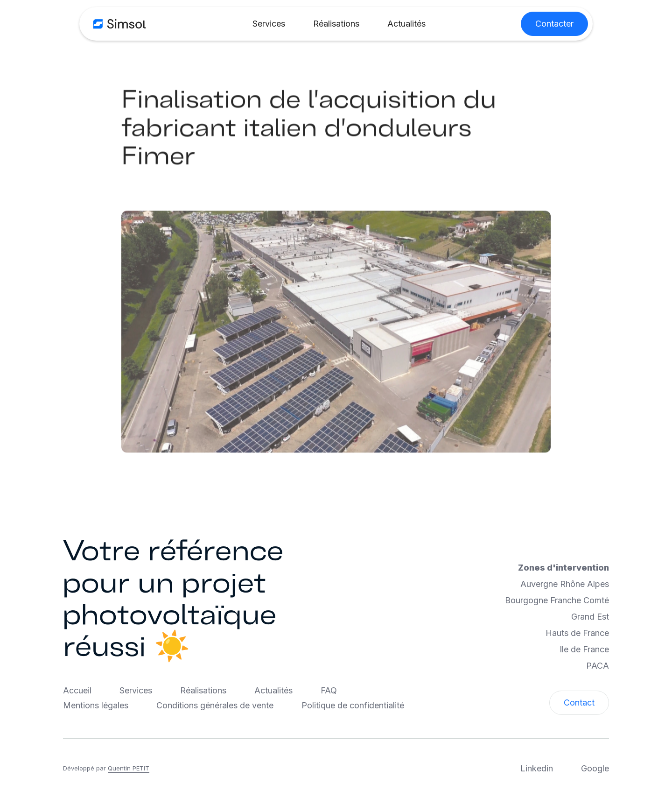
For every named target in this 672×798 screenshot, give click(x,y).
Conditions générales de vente (215, 705)
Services (269, 24)
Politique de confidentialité (353, 705)
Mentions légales (96, 705)
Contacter (554, 24)
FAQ (329, 690)
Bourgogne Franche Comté (557, 600)
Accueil (77, 690)
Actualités (406, 24)
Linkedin (537, 768)
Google (595, 768)
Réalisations (336, 24)
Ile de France (584, 649)
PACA (598, 666)
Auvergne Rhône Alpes (565, 584)
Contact (579, 703)
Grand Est (590, 617)
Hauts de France (577, 633)
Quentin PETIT (129, 768)
